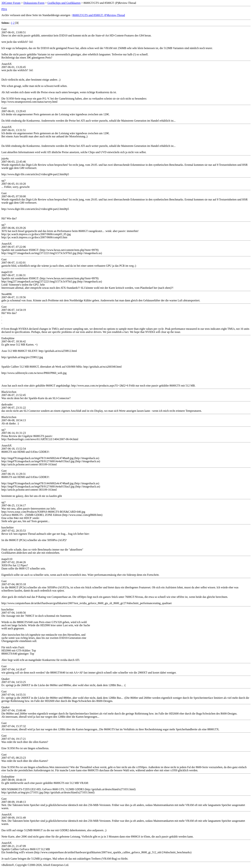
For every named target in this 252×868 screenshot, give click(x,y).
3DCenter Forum (11, 3)
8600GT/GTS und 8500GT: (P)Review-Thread (99, 15)
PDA (4, 9)
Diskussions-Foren (34, 3)
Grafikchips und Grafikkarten (64, 3)
